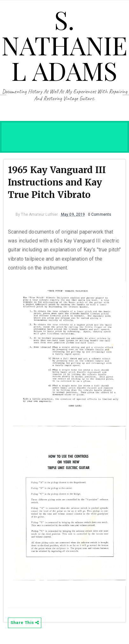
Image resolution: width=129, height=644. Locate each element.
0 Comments (100, 214)
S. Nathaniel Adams (64, 45)
